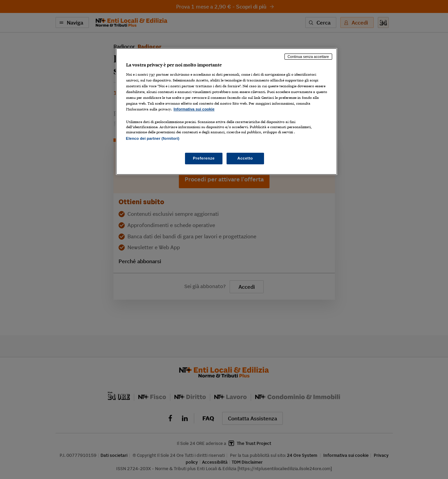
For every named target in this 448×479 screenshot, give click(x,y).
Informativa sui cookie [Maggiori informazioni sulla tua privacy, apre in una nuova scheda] (194, 109)
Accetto (245, 158)
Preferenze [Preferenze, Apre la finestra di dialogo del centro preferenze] (204, 158)
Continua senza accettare (308, 57)
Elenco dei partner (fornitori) (153, 138)
